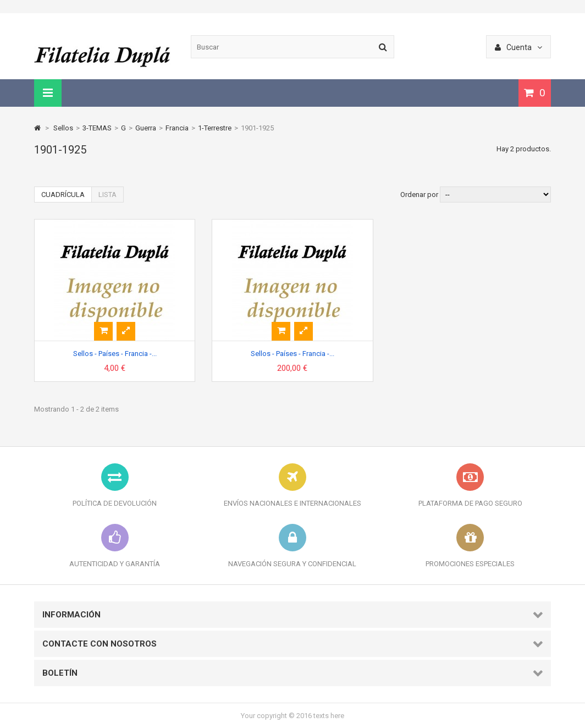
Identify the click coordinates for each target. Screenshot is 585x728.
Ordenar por (419, 195)
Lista (107, 195)
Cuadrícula (63, 195)
